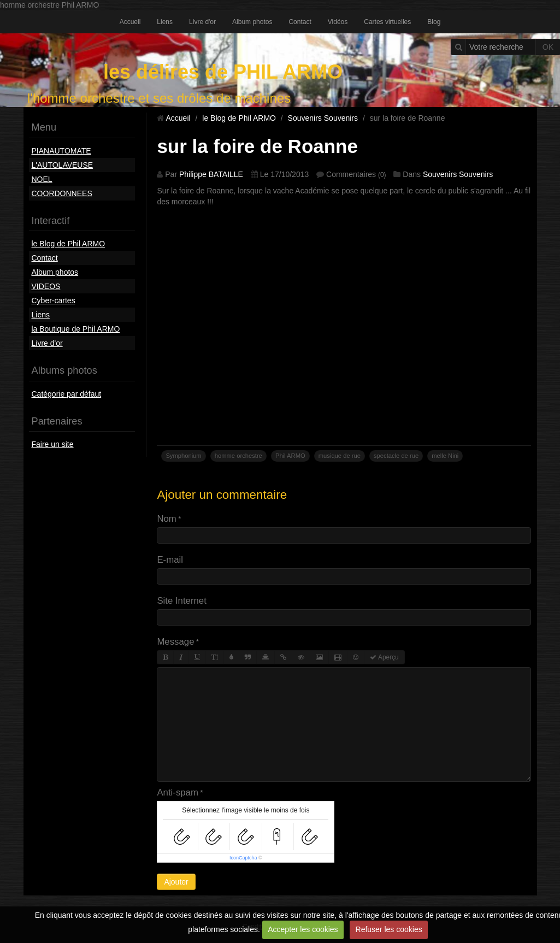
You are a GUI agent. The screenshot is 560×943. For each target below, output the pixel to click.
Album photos (252, 22)
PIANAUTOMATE (61, 151)
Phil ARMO (290, 456)
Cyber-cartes (54, 300)
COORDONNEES (62, 193)
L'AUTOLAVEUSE (63, 165)
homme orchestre (238, 456)
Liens (165, 22)
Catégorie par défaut (67, 394)
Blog (434, 22)
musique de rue (340, 456)
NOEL (42, 179)
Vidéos (338, 22)
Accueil (130, 22)
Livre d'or (202, 22)
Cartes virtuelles (387, 22)
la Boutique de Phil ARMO (76, 329)
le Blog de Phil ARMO (69, 244)
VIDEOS (46, 286)
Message (175, 642)
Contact (300, 22)
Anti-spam (178, 792)
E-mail (170, 560)
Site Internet (182, 601)
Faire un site (53, 444)
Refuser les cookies (389, 929)
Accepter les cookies (303, 929)
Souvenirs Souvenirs (323, 118)
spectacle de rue (396, 456)
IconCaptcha (243, 858)
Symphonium (183, 456)
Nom (166, 519)
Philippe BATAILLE (211, 174)
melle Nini (445, 456)
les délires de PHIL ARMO (223, 72)
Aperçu (384, 657)
